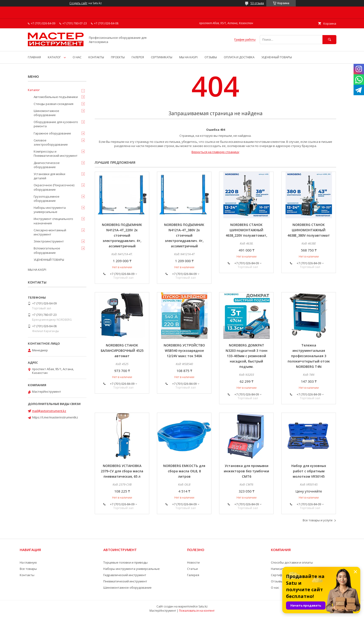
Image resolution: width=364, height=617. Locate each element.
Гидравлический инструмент (125, 575)
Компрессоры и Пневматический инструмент (56, 153)
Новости (193, 562)
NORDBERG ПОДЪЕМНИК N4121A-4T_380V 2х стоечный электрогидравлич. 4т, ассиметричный (184, 235)
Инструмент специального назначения (53, 221)
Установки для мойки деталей (49, 176)
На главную (28, 562)
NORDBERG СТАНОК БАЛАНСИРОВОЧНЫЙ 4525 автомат (122, 351)
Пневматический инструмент (125, 581)
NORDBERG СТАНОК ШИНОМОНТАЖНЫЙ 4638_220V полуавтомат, (246, 230)
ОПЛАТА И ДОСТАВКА (239, 57)
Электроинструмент (49, 241)
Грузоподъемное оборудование (47, 199)
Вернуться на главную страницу (215, 152)
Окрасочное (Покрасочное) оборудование (54, 187)
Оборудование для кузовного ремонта (56, 124)
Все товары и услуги (318, 520)
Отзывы (277, 581)
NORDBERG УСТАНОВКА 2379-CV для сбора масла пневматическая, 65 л (122, 471)
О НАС (77, 57)
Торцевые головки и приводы (125, 562)
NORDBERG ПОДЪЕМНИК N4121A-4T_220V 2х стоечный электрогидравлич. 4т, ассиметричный (122, 235)
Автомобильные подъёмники (56, 97)
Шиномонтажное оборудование (46, 113)
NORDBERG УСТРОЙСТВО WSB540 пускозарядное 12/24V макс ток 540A (184, 351)
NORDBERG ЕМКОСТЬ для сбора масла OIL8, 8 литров (184, 471)
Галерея (193, 575)
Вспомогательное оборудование (47, 250)
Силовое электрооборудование (51, 142)
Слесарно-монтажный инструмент (50, 232)
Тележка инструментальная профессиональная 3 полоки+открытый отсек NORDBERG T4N (309, 356)
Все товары (28, 569)
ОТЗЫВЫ (211, 57)
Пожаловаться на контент (197, 611)
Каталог (34, 90)
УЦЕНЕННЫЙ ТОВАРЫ (277, 57)
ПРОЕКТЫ (118, 57)
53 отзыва (257, 3)
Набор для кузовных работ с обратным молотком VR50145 (309, 471)
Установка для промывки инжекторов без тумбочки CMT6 (246, 471)
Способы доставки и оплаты (292, 562)
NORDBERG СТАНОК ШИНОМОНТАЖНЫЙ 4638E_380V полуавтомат (309, 230)
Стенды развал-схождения (54, 104)
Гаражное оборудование (52, 133)
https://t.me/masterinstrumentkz (55, 417)
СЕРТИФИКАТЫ (162, 57)
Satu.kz (203, 606)
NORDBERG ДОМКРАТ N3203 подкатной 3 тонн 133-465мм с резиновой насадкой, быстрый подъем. (247, 356)
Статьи (192, 569)
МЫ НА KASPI (188, 57)
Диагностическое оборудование (47, 165)
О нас (275, 588)
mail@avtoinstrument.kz (49, 411)
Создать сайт (78, 3)
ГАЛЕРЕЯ (138, 57)
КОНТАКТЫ (96, 57)
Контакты (27, 575)
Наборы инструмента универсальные (50, 210)
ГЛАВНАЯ (34, 57)
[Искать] (329, 40)
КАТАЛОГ (54, 57)
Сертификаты (281, 575)
